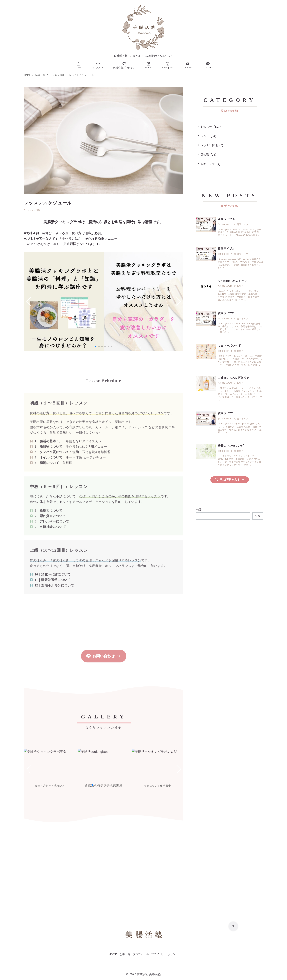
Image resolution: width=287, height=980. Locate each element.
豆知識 (205, 155)
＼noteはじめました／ (232, 281)
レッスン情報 (58, 75)
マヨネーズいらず (229, 346)
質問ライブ (208, 164)
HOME (113, 954)
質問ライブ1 (226, 413)
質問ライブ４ (226, 219)
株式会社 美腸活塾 (149, 974)
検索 (199, 510)
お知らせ (206, 127)
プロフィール (141, 954)
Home (28, 75)
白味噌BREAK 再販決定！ (235, 378)
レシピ (205, 136)
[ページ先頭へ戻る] (233, 926)
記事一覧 (41, 75)
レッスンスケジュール (82, 75)
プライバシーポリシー (165, 954)
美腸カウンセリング (231, 446)
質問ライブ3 (226, 249)
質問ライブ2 (226, 313)
